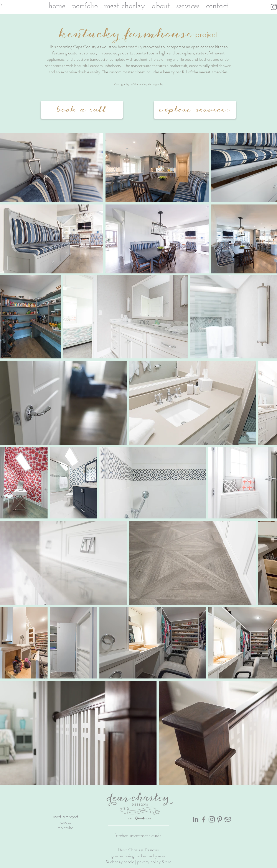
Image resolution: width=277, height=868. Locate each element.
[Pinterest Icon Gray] (220, 819)
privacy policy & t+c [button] (154, 862)
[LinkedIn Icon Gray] (196, 819)
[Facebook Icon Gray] (204, 819)
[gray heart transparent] (228, 819)
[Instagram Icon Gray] (274, 7)
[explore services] (195, 110)
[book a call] (82, 110)
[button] (138, 835)
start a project (66, 817)
